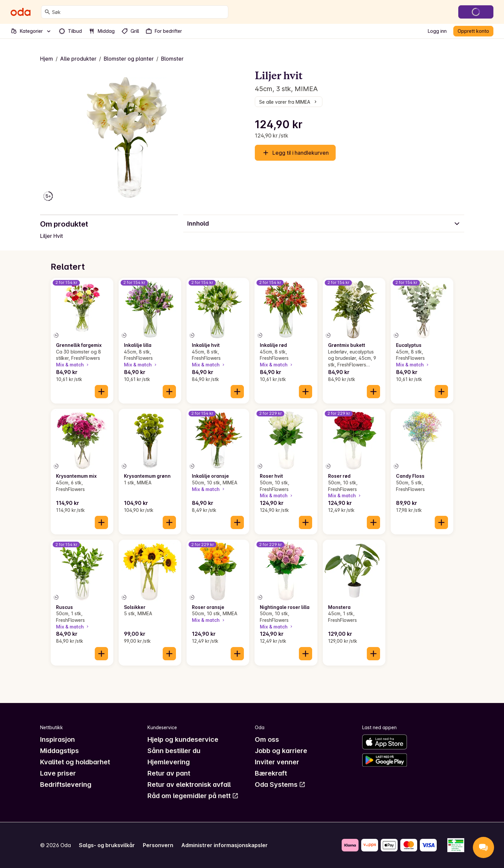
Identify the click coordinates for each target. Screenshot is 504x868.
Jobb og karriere (281, 751)
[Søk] (47, 12)
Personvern (158, 845)
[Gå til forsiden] (21, 12)
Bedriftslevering (66, 785)
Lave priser (58, 773)
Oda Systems (280, 785)
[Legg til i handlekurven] (101, 392)
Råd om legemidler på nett (193, 796)
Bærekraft (271, 773)
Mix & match (73, 365)
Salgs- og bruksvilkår (107, 845)
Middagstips (59, 751)
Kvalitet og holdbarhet (75, 762)
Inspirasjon (57, 739)
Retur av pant (169, 773)
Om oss (267, 739)
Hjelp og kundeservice (183, 739)
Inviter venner (277, 762)
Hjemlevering (169, 762)
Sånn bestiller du (174, 751)
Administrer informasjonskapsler (224, 845)
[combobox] (139, 12)
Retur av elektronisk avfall (189, 785)
